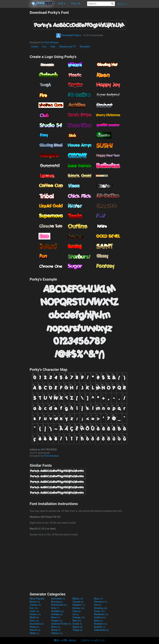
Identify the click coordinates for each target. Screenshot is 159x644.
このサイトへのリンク (93, 640)
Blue (99, 599)
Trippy (77, 630)
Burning (57, 602)
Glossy (78, 608)
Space (77, 627)
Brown (35, 602)
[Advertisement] (15, 57)
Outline (100, 617)
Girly (55, 608)
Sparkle (100, 627)
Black (78, 599)
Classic (35, 605)
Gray (77, 611)
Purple (57, 621)
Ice (76, 614)
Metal (34, 617)
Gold (34, 611)
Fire (98, 605)
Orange (79, 617)
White (34, 633)
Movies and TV (67, 47)
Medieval (101, 614)
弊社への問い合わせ (65, 640)
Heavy (35, 614)
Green (99, 611)
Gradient (57, 611)
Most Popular (37, 599)
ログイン (122, 4)
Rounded (85, 47)
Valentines (101, 630)
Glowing (101, 608)
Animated (58, 599)
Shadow (101, 624)
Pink (34, 621)
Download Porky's (68, 35)
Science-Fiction (61, 624)
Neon (56, 617)
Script (77, 624)
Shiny (56, 627)
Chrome (100, 602)
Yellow (57, 633)
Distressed (59, 605)
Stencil (35, 630)
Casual (78, 602)
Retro (98, 621)
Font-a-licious (51, 42)
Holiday (57, 614)
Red (77, 621)
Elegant (79, 605)
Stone (56, 630)
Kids (53, 47)
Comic (35, 47)
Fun (44, 47)
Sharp (34, 627)
